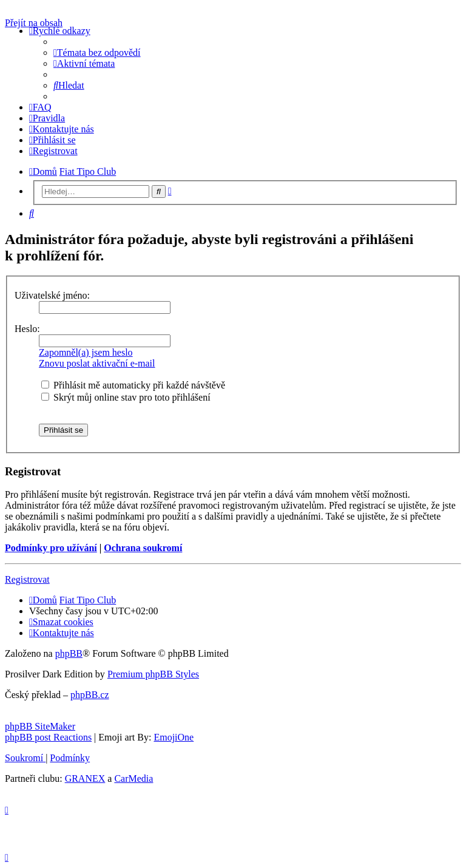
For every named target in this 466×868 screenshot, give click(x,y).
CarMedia (133, 778)
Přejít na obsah (34, 23)
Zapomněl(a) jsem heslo (86, 352)
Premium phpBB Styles (153, 674)
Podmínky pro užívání (51, 548)
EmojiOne (174, 737)
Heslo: (27, 329)
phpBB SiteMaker (40, 726)
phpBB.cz (90, 695)
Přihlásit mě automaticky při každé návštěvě (133, 385)
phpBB (69, 653)
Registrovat (27, 579)
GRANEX (85, 778)
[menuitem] (97, 53)
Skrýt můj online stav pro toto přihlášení (126, 397)
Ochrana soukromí (143, 548)
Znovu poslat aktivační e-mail (97, 363)
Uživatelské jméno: (52, 295)
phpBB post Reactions (48, 737)
